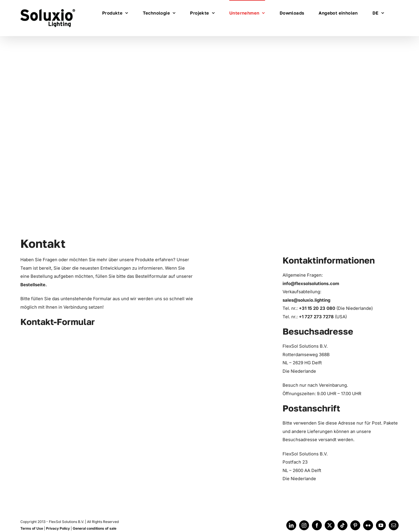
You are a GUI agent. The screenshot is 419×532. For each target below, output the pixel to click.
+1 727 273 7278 (317, 317)
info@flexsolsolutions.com (311, 283)
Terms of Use (32, 528)
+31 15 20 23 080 (318, 308)
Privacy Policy (58, 528)
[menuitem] (378, 13)
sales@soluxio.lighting (306, 300)
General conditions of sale (95, 528)
